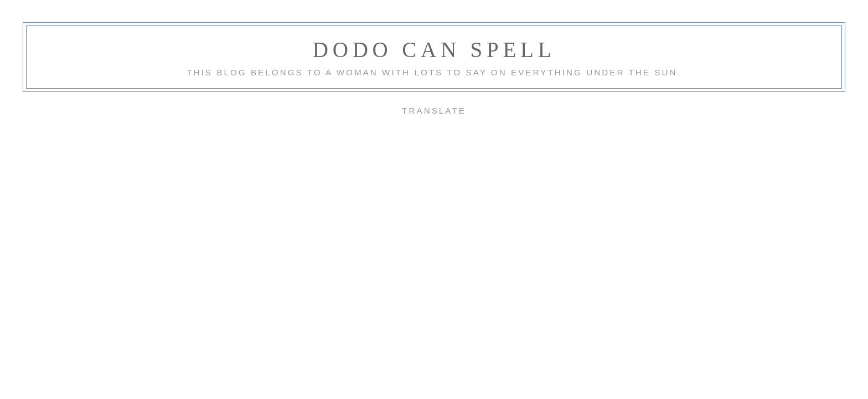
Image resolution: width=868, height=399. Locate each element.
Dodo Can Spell (434, 50)
